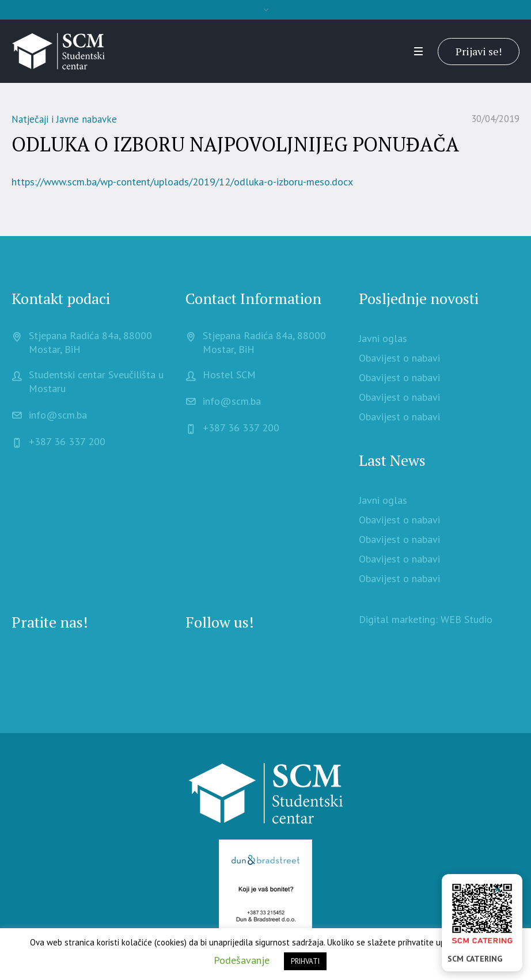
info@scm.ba (58, 415)
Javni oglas (383, 338)
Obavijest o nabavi (399, 358)
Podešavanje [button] (242, 960)
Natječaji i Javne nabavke (64, 119)
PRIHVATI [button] (305, 961)
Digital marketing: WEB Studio (426, 619)
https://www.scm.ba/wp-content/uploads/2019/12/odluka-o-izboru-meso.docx (182, 182)
